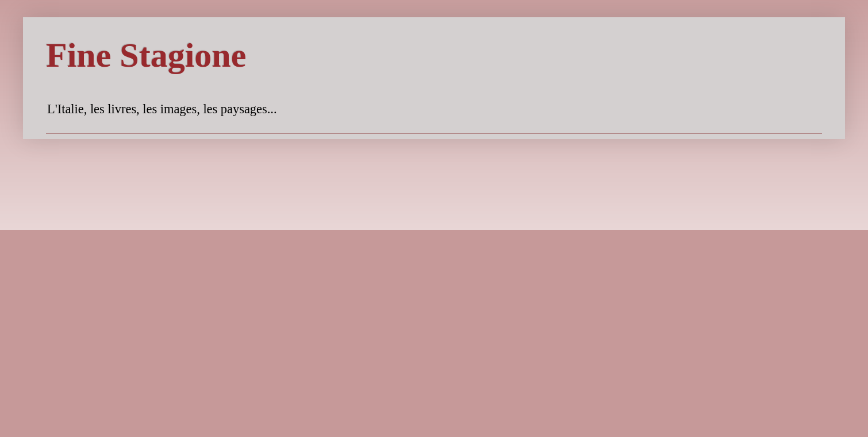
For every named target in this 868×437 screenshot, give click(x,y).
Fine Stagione (146, 55)
